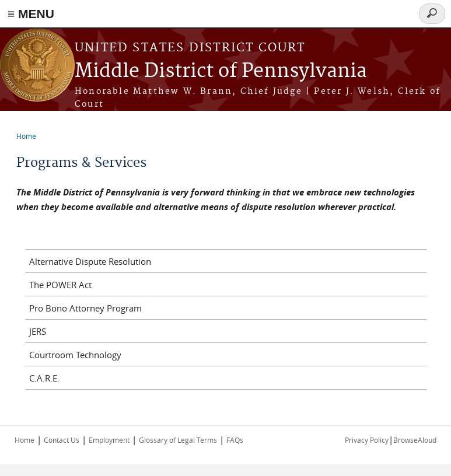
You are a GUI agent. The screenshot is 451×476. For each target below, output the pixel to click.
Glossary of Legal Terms (178, 440)
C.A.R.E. (44, 378)
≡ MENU (31, 14)
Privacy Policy (367, 440)
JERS (38, 331)
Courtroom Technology (75, 355)
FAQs (235, 440)
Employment (109, 440)
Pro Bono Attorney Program (85, 308)
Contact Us (62, 440)
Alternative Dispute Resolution (90, 261)
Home (26, 136)
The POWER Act (60, 285)
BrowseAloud (415, 440)
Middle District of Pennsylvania (221, 71)
